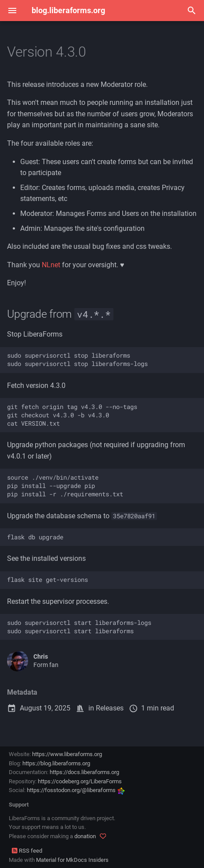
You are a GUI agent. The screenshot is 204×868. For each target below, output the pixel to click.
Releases (110, 708)
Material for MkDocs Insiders (72, 860)
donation (85, 836)
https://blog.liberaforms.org (56, 763)
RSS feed (27, 851)
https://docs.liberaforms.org (84, 772)
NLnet (51, 265)
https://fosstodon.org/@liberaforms (76, 790)
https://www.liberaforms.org (67, 754)
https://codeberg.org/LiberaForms (80, 781)
